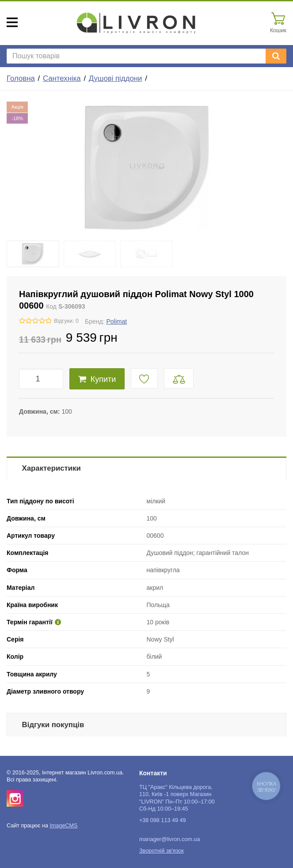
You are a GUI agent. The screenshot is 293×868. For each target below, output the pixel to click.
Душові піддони (116, 78)
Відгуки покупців (53, 725)
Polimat (116, 321)
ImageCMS (63, 826)
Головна (21, 78)
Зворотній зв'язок (162, 851)
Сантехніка (62, 78)
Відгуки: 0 (66, 321)
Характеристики (51, 468)
